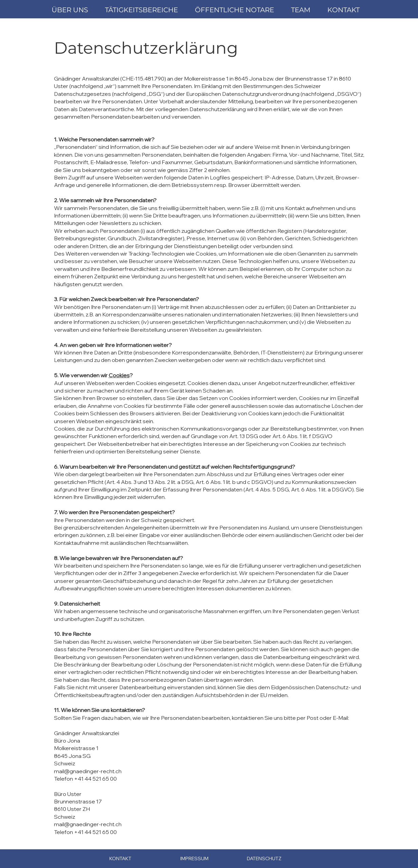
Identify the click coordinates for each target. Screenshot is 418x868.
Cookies (119, 375)
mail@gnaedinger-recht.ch (88, 771)
